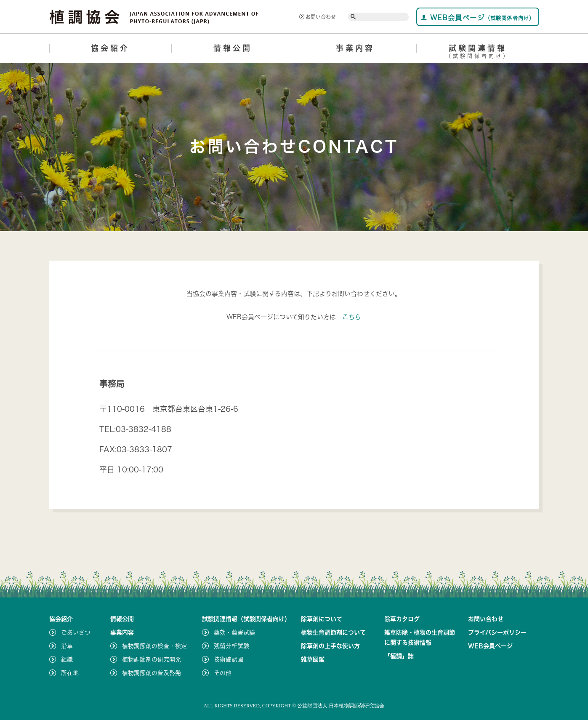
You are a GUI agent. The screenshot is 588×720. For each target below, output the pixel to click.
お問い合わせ (318, 17)
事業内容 (355, 48)
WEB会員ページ (478, 17)
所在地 (70, 673)
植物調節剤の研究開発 (152, 659)
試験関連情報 (478, 53)
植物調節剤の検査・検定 (154, 646)
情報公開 (233, 48)
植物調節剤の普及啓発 (152, 673)
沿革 (67, 646)
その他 (223, 673)
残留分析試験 (231, 646)
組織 (67, 659)
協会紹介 (110, 48)
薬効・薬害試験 (234, 632)
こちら (352, 317)
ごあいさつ (76, 632)
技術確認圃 (229, 659)
